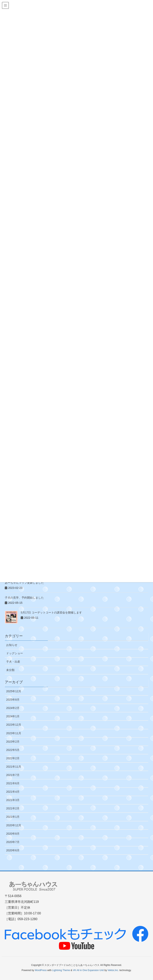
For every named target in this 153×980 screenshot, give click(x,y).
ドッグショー (15, 653)
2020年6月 (13, 850)
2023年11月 (14, 733)
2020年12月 (14, 825)
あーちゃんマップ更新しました (24, 583)
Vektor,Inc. (113, 970)
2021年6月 (13, 783)
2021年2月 (13, 808)
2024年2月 (13, 708)
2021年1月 (13, 817)
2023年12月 (14, 725)
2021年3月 (13, 800)
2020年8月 (13, 834)
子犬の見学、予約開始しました (24, 598)
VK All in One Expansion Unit (88, 970)
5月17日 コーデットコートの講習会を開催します (51, 612)
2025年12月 (14, 691)
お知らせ (12, 645)
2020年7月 (13, 842)
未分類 (10, 670)
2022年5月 (13, 750)
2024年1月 (13, 716)
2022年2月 (13, 758)
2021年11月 (14, 767)
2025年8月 (13, 700)
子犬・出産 (13, 662)
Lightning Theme (61, 970)
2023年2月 (13, 742)
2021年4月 (13, 792)
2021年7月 (13, 775)
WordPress (41, 970)
